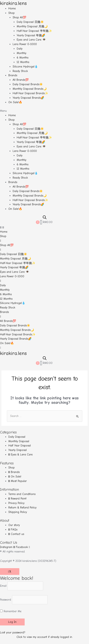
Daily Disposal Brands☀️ (28, 84)
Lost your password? (13, 632)
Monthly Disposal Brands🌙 (30, 89)
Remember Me (11, 611)
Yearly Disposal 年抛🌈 (31, 35)
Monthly (21, 53)
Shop (12, 13)
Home (12, 8)
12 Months (23, 62)
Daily (20, 49)
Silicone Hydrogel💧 (25, 67)
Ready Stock (20, 71)
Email (3, 586)
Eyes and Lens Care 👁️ (31, 40)
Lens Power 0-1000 (25, 44)
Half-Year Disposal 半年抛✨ (34, 31)
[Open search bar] (45, 217)
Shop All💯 (19, 17)
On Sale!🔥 (15, 102)
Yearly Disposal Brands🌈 (28, 98)
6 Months (23, 58)
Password (5, 600)
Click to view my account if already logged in (44, 637)
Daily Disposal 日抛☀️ (30, 22)
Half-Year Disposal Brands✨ (30, 93)
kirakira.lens (13, 3)
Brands (13, 75)
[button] (44, 111)
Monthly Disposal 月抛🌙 (32, 26)
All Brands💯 (21, 80)
